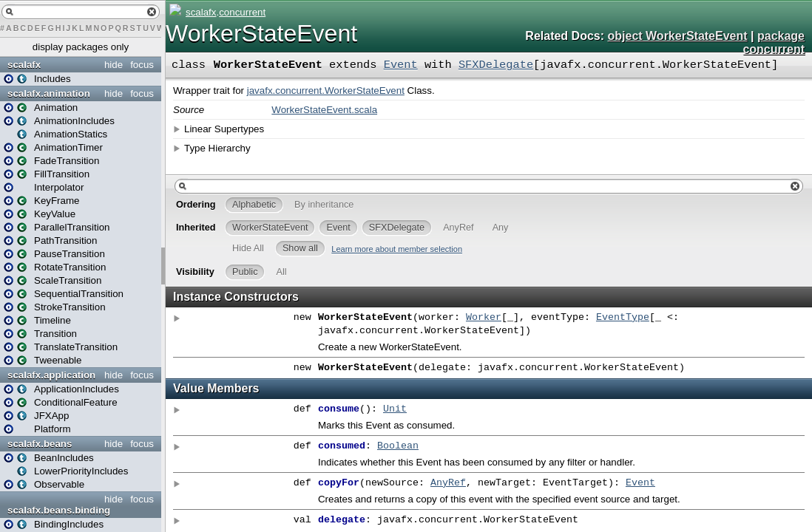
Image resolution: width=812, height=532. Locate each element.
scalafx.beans (40, 444)
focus (142, 65)
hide (114, 65)
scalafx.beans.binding (59, 510)
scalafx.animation (49, 93)
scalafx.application (51, 375)
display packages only (81, 47)
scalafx (24, 65)
